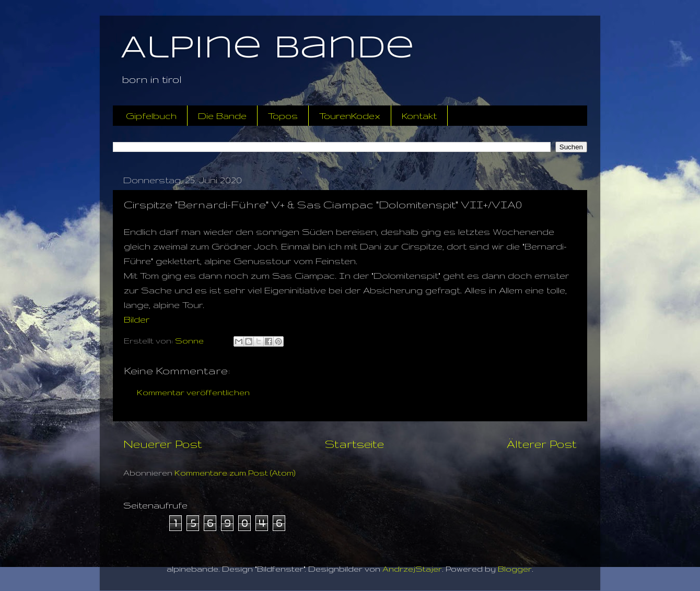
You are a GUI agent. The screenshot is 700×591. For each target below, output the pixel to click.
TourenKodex (350, 116)
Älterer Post (542, 444)
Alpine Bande (267, 49)
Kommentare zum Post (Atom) (235, 473)
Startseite (354, 444)
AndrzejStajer (412, 569)
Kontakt (419, 116)
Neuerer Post (163, 444)
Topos (283, 116)
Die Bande (222, 116)
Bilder (137, 319)
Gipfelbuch (151, 116)
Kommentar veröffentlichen (193, 392)
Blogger (515, 569)
